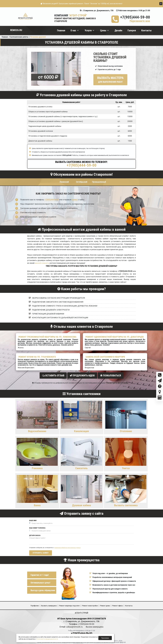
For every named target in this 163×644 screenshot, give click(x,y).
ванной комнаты (42, 263)
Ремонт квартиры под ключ (69, 605)
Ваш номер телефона (37, 527)
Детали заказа (35, 535)
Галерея (132, 30)
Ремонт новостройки (90, 605)
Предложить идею (82, 376)
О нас (73, 30)
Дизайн (118, 30)
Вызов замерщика (95, 626)
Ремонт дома (105, 605)
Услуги (88, 30)
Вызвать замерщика (49, 605)
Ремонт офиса (117, 605)
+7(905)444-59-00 (135, 17)
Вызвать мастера (110, 80)
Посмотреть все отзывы (119, 382)
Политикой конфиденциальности (47, 639)
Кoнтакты (129, 605)
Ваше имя (33, 520)
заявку (75, 200)
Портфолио (35, 605)
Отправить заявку (41, 552)
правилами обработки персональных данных (68, 547)
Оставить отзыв (53, 376)
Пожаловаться (111, 376)
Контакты (146, 30)
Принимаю (105, 638)
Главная (61, 30)
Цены (103, 30)
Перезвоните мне (140, 21)
